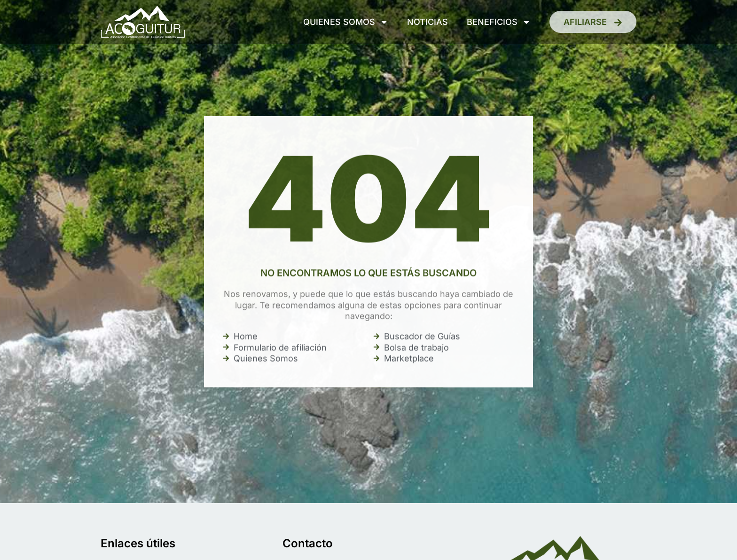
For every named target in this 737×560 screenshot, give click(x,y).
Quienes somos (346, 22)
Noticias (427, 22)
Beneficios (499, 22)
